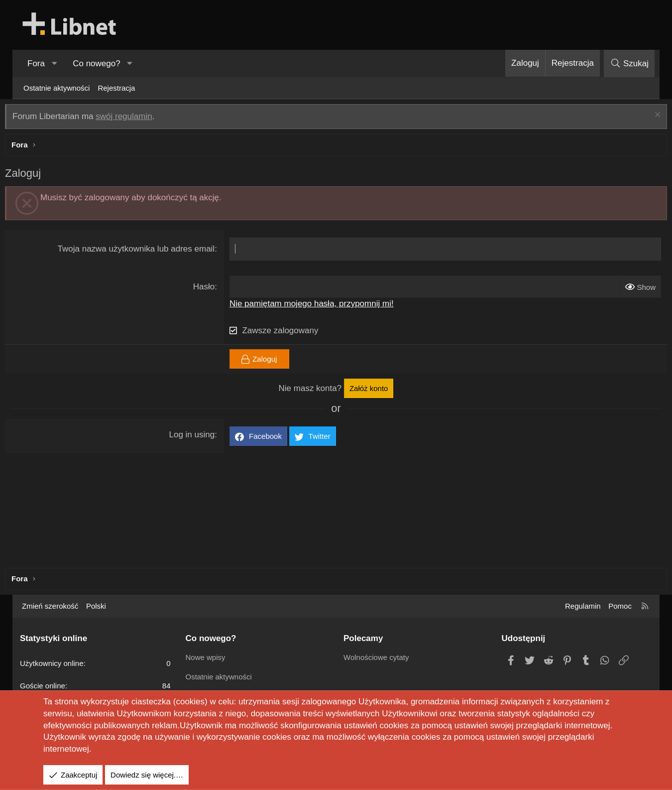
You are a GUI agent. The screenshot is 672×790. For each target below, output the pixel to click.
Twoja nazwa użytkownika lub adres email (141, 251)
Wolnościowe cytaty (376, 657)
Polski (96, 606)
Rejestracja (116, 88)
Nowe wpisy (206, 657)
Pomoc (620, 606)
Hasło (209, 289)
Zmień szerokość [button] (50, 606)
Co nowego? (96, 64)
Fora (36, 64)
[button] (54, 64)
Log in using (197, 437)
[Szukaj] (629, 64)
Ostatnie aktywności (56, 88)
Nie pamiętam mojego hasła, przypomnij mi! (317, 306)
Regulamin (583, 606)
